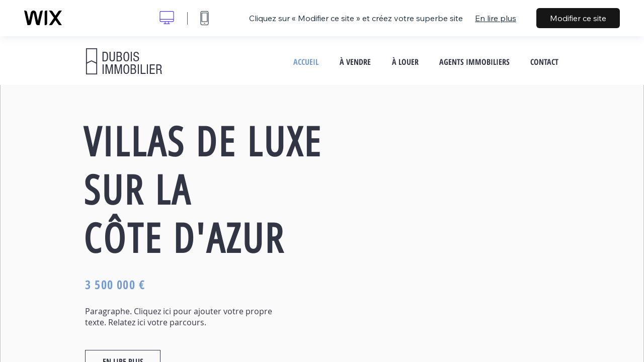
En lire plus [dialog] (496, 18)
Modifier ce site (578, 18)
